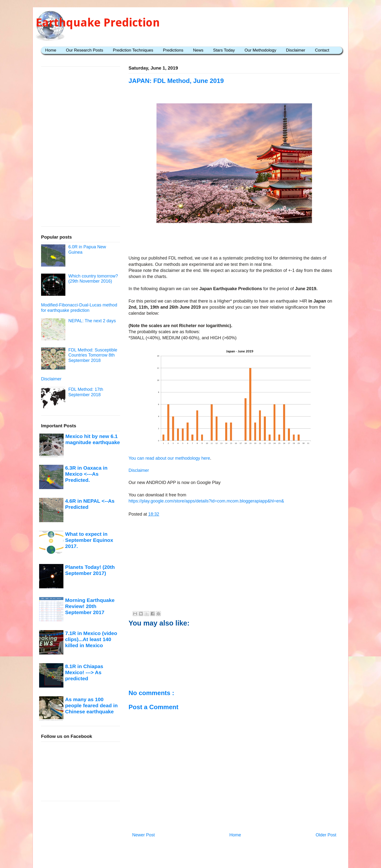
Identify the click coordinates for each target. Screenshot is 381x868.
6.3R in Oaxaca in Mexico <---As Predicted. (86, 474)
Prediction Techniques (133, 50)
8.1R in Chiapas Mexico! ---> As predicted (84, 672)
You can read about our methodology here (169, 458)
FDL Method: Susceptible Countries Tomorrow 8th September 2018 (93, 355)
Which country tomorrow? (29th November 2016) (93, 279)
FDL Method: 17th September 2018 (86, 392)
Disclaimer (296, 50)
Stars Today (224, 50)
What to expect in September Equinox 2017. (89, 540)
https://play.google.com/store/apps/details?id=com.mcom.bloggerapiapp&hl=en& (206, 501)
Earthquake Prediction (98, 22)
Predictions (173, 50)
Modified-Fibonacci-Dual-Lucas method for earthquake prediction (79, 308)
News (198, 50)
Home (51, 50)
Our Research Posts (84, 50)
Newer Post (143, 835)
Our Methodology (260, 50)
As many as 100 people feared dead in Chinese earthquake (91, 706)
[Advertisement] (234, 240)
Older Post (326, 835)
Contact (322, 50)
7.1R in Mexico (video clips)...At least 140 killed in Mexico (91, 639)
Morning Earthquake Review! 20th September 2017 (90, 606)
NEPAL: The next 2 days (92, 321)
